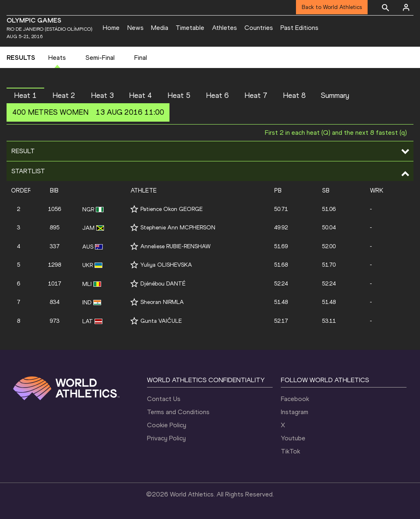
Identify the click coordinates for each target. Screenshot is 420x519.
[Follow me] (134, 209)
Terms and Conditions (178, 412)
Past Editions (299, 28)
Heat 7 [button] (256, 95)
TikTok (290, 451)
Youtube (293, 438)
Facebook (295, 399)
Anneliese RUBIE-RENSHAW (175, 246)
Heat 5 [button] (179, 95)
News (135, 28)
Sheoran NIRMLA (162, 302)
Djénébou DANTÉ (163, 284)
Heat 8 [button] (294, 95)
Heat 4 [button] (140, 95)
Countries (259, 28)
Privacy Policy (166, 438)
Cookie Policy (167, 425)
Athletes (225, 28)
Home (111, 28)
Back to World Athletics (332, 7)
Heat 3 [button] (102, 95)
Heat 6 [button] (217, 95)
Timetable (190, 28)
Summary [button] (335, 95)
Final (141, 58)
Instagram (295, 412)
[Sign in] (406, 7)
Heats (57, 58)
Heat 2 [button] (64, 95)
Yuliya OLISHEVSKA (166, 265)
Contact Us (164, 399)
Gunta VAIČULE (161, 321)
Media (160, 28)
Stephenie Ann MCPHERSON (178, 228)
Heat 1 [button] (25, 95)
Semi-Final (100, 58)
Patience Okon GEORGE (172, 209)
